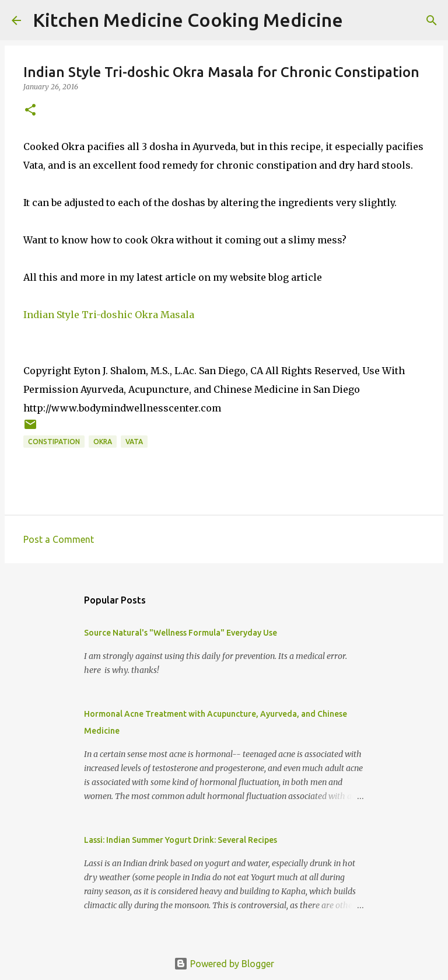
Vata (134, 442)
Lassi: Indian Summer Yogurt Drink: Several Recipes (181, 840)
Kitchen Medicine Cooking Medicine (188, 20)
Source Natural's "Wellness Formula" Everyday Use (181, 633)
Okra (103, 442)
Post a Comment (59, 539)
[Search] (359, 20)
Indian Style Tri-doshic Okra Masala (109, 315)
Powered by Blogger (224, 964)
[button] (30, 111)
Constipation (54, 442)
